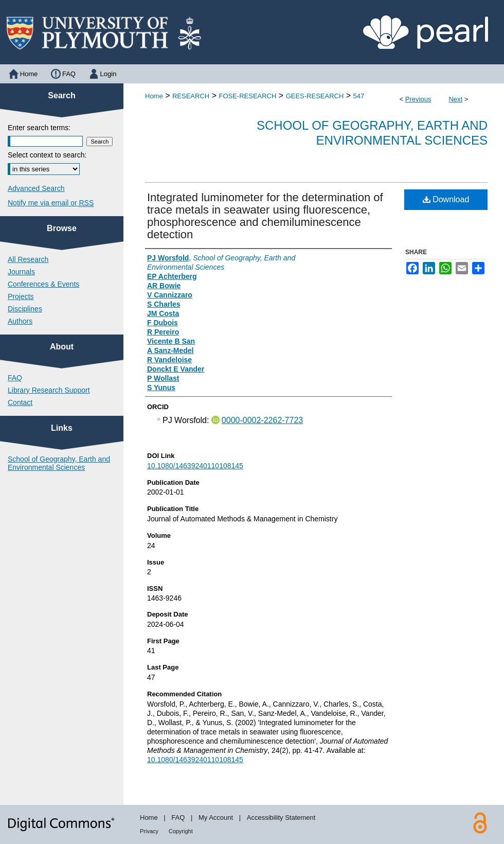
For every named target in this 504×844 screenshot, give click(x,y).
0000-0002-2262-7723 (262, 420)
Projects (21, 296)
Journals (21, 272)
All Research (28, 259)
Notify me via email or (51, 203)
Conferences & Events (43, 284)
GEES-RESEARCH (315, 96)
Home (154, 96)
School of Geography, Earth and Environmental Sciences (372, 133)
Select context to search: (47, 155)
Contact (20, 402)
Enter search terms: (39, 128)
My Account (216, 817)
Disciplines (25, 309)
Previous (418, 99)
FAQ (15, 378)
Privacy (149, 831)
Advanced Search (36, 188)
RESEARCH (191, 96)
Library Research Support (49, 390)
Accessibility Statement (281, 817)
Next (455, 99)
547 (359, 96)
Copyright (181, 831)
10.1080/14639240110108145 (195, 466)
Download (446, 199)
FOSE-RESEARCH (247, 96)
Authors (20, 321)
